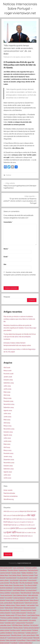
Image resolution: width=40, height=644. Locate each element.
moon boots (32, 580)
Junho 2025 (7, 389)
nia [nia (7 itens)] (5, 528)
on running (9, 598)
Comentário (8, 222)
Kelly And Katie (11, 640)
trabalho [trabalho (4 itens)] (8, 536)
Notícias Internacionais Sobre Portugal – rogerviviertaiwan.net (20, 8)
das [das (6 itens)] (25, 515)
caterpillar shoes (5, 625)
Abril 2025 (7, 395)
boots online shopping (19, 613)
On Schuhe (34, 625)
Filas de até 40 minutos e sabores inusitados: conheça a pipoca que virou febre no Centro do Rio (19, 319)
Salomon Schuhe (31, 588)
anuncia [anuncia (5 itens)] (12, 511)
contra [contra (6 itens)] (9, 515)
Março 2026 (8, 371)
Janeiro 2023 (8, 457)
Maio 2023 (7, 444)
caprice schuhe (26, 630)
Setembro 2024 (9, 407)
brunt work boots (6, 595)
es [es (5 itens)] (26, 519)
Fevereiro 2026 (8, 374)
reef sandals (31, 605)
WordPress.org (9, 499)
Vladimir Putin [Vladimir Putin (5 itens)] (8, 539)
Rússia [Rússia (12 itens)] (20, 532)
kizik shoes (36, 593)
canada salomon (31, 633)
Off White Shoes (17, 625)
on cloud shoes (22, 578)
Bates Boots (34, 600)
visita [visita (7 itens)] (30, 536)
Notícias (9, 175)
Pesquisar (7, 297)
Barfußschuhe (33, 570)
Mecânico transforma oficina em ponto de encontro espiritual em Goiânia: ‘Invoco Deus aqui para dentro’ (20, 328)
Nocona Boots (5, 610)
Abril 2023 (7, 447)
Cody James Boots (6, 603)
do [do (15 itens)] (6, 519)
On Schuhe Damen (6, 628)
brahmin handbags (6, 588)
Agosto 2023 (8, 435)
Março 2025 (7, 398)
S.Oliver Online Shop (25, 643)
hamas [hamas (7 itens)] (30, 522)
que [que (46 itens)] (11, 532)
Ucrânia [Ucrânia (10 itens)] (23, 536)
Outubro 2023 (8, 432)
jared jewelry (15, 593)
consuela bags (12, 620)
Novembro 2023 (9, 429)
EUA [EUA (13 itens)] (7, 522)
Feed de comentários (11, 496)
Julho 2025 (7, 386)
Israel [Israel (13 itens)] (7, 525)
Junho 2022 (7, 478)
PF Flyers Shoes (21, 615)
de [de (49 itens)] (31, 515)
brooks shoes (16, 573)
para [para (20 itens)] (15, 528)
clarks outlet (30, 598)
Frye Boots (14, 643)
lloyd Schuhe (15, 610)
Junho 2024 (7, 417)
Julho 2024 (7, 413)
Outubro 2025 (8, 380)
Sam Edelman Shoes (20, 595)
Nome (6, 249)
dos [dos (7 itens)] (11, 519)
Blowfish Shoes (16, 635)
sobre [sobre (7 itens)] (31, 532)
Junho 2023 (7, 441)
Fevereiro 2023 (8, 453)
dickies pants (10, 615)
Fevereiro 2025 (8, 401)
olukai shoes (23, 570)
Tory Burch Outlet (31, 585)
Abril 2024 (7, 423)
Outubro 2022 (8, 466)
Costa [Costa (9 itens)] (15, 515)
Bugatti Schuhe (19, 603)
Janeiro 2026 (8, 377)
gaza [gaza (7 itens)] (12, 522)
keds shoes (9, 585)
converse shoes (19, 588)
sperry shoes (4, 580)
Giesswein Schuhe (29, 608)
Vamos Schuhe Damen (31, 628)
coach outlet (33, 578)
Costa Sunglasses (19, 598)
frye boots (29, 623)
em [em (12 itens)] (16, 519)
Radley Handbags (27, 573)
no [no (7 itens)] (9, 528)
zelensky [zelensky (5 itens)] (15, 539)
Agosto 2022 (8, 472)
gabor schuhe (5, 630)
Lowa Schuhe (5, 583)
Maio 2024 (7, 420)
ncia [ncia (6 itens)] (33, 525)
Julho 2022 (7, 475)
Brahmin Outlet (25, 618)
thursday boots (19, 585)
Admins (29, 57)
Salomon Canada (28, 575)
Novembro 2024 (9, 404)
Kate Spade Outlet (6, 568)
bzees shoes (10, 600)
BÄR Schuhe (18, 608)
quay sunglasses (19, 568)
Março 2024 (7, 426)
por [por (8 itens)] (27, 528)
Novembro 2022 (9, 463)
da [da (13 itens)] (20, 515)
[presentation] (16, 281)
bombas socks (15, 630)
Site (5, 264)
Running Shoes (13, 570)
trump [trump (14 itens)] (15, 536)
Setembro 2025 (9, 383)
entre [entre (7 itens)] (22, 519)
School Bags (21, 640)
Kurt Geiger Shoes (15, 575)
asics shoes (23, 580)
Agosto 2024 (8, 410)
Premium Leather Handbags (10, 618)
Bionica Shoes (18, 628)
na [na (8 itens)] (29, 525)
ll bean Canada (27, 638)
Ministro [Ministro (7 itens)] (23, 525)
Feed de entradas (9, 493)
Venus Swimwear (19, 633)
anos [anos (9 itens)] (6, 511)
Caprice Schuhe (5, 573)
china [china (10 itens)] (30, 511)
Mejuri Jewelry (21, 605)
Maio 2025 (7, 392)
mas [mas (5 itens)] (18, 525)
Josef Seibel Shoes (19, 590)
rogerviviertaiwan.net (24, 563)
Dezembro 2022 (9, 460)
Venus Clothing (5, 593)
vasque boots (20, 623)
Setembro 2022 (9, 469)
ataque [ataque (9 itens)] (23, 511)
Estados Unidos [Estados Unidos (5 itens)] (32, 519)
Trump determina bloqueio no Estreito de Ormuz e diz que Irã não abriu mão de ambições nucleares (20, 337)
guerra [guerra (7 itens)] (25, 522)
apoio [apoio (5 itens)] (17, 511)
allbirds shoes (10, 605)
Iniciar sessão (8, 490)
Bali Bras (26, 625)
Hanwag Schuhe (26, 610)
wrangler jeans (10, 623)
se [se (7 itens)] (26, 532)
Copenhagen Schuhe (14, 638)
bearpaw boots (5, 635)
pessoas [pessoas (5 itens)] (22, 528)
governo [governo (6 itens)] (18, 522)
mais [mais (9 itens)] (14, 525)
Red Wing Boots (26, 593)
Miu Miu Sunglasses (26, 583)
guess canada (23, 620)
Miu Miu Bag (14, 583)
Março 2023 (7, 450)
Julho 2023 (7, 438)
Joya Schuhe (14, 580)
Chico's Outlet (31, 640)
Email (6, 257)
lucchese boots (11, 578)
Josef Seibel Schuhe (22, 600)
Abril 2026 (7, 368)
